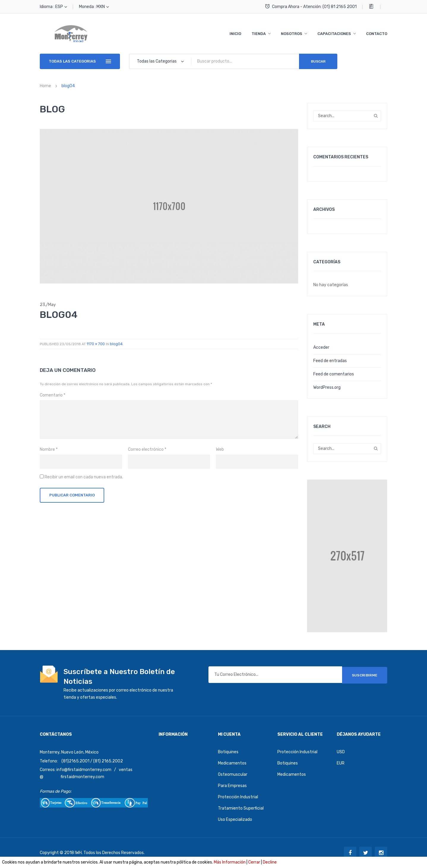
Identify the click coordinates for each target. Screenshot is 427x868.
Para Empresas (232, 786)
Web (220, 449)
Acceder (321, 347)
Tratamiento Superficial (241, 808)
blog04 (116, 344)
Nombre (49, 449)
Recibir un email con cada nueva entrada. (84, 477)
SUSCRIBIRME (365, 675)
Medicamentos (232, 763)
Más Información (230, 862)
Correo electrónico (147, 449)
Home (45, 86)
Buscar (318, 61)
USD (341, 752)
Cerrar (254, 862)
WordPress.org (327, 387)
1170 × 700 (96, 344)
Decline (270, 862)
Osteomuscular (233, 774)
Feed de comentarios (334, 374)
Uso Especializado (235, 820)
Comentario (53, 395)
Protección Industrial (238, 797)
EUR (341, 763)
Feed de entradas (330, 361)
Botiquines (228, 752)
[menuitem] (235, 34)
